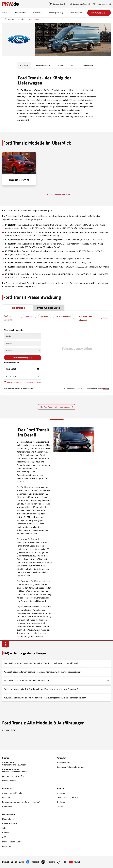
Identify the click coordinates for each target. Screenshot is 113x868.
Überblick (24, 65)
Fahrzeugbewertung (56, 13)
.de (106, 388)
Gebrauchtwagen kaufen (13, 776)
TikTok (64, 862)
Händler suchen (9, 781)
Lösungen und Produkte (67, 798)
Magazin (6, 798)
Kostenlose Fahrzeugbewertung (71, 767)
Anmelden (61, 793)
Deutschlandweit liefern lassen (29, 771)
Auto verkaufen (63, 762)
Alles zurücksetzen (13, 382)
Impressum (7, 846)
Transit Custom (9, 730)
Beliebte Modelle (43, 65)
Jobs (4, 828)
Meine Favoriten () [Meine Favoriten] (102, 4)
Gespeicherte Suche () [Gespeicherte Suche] (80, 4)
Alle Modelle (88, 65)
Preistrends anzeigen (23, 358)
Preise (60, 65)
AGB (4, 837)
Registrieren (62, 802)
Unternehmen (8, 819)
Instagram (50, 862)
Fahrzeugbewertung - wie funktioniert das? (21, 802)
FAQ (73, 65)
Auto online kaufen (75, 13)
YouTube (78, 862)
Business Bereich (58, 4)
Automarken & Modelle (12, 793)
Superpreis (7, 807)
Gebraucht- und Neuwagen (29, 764)
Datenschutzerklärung (12, 842)
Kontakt (60, 807)
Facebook (35, 862)
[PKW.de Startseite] (6, 19)
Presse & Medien (10, 824)
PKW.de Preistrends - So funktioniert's (18, 388)
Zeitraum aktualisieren (32, 382)
